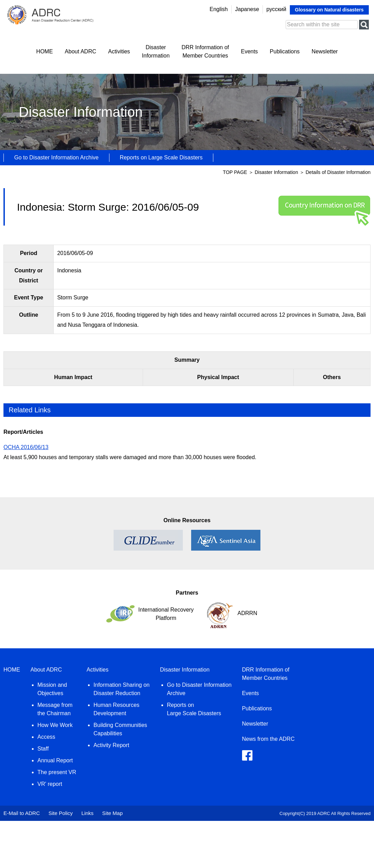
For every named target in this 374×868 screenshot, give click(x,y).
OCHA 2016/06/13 (26, 447)
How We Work (55, 725)
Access (46, 737)
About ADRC (81, 51)
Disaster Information (277, 172)
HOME (45, 51)
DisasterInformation (156, 51)
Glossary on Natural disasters (329, 10)
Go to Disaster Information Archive (56, 157)
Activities (119, 51)
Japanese (247, 9)
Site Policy (61, 813)
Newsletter (325, 51)
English (219, 9)
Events (250, 51)
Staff (43, 749)
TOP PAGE (235, 172)
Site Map (112, 813)
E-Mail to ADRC (22, 813)
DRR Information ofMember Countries (205, 51)
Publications (285, 51)
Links (87, 813)
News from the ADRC (268, 739)
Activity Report (111, 745)
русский (276, 9)
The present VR (57, 772)
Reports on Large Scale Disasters (161, 157)
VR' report (50, 784)
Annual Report (55, 760)
